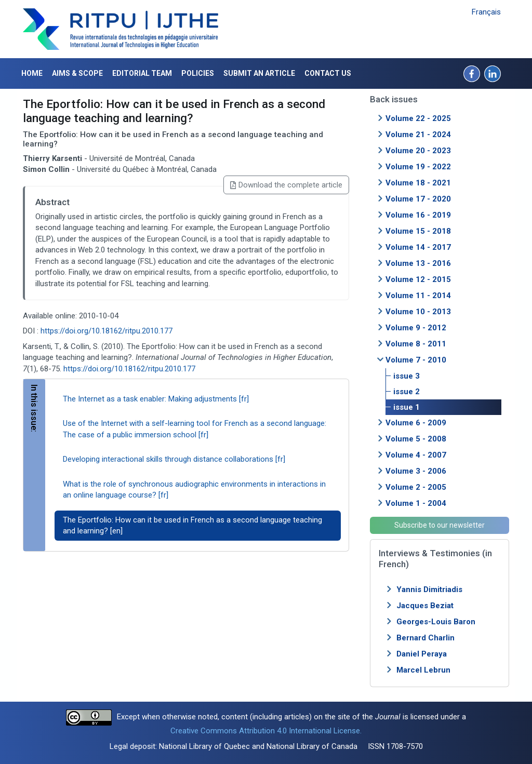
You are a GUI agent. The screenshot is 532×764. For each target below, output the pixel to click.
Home (32, 73)
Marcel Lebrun (423, 670)
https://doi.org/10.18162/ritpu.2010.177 (107, 331)
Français (486, 12)
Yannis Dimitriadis (429, 589)
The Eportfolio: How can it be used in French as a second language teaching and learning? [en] (192, 525)
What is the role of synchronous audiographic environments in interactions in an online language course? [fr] (194, 490)
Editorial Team (142, 73)
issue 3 (407, 376)
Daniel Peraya (422, 654)
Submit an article (259, 73)
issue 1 (407, 407)
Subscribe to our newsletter (440, 525)
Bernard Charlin (425, 638)
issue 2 (407, 392)
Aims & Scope (77, 73)
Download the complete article (286, 185)
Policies (198, 73)
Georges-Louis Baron (436, 622)
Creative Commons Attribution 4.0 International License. (266, 731)
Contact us (328, 73)
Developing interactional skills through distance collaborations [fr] (174, 459)
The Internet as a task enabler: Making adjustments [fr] (156, 399)
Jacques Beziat (425, 606)
